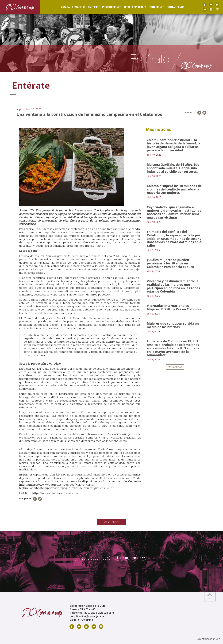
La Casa (61, 7)
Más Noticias (112, 522)
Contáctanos (172, 7)
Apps (123, 7)
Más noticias (175, 367)
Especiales (136, 7)
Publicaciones (108, 7)
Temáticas (75, 7)
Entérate (91, 7)
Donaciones (153, 7)
